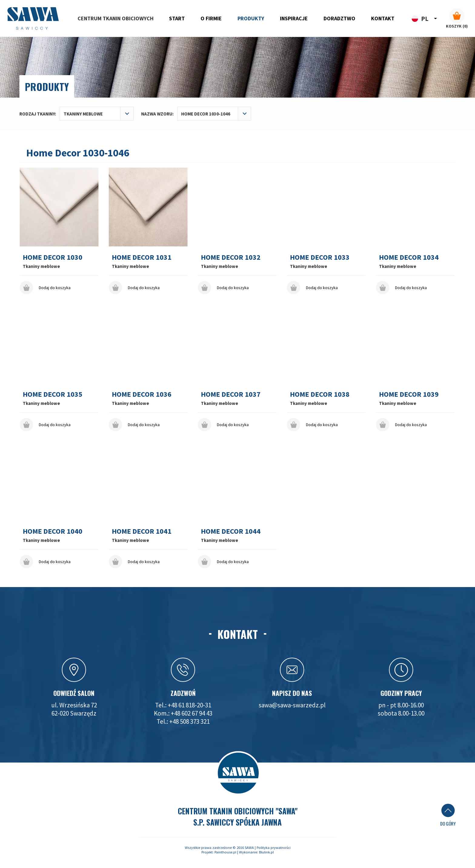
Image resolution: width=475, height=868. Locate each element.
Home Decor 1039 (409, 394)
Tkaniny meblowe (41, 266)
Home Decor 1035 (53, 394)
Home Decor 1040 (53, 531)
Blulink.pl (266, 852)
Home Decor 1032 (231, 257)
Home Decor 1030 (53, 257)
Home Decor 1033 (320, 257)
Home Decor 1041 (142, 531)
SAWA (249, 848)
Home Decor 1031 (142, 257)
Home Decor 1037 (231, 394)
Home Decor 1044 (231, 531)
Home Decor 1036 (142, 394)
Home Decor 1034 (409, 257)
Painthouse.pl (225, 852)
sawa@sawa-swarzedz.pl (292, 705)
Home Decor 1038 (320, 394)
